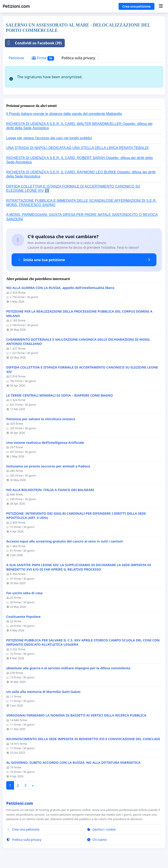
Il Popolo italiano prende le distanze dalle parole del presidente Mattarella (64, 114)
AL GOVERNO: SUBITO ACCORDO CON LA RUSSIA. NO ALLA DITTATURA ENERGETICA (73, 763)
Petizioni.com (16, 6)
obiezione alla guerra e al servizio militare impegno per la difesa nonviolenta (68, 668)
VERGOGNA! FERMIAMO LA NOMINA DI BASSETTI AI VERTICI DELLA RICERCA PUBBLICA (76, 715)
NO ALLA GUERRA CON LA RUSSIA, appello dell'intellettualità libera (60, 288)
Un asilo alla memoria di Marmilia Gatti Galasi (43, 692)
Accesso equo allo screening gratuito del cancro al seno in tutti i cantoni (65, 541)
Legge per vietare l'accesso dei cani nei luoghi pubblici (49, 138)
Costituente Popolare (23, 617)
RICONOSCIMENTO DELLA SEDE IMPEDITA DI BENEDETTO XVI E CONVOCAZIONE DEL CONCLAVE (83, 739)
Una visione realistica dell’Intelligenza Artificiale (45, 443)
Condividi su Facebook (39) (33, 43)
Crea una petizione (137, 6)
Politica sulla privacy (78, 58)
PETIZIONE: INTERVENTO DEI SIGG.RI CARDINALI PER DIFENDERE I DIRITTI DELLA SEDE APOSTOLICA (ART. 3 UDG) (76, 516)
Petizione (16, 58)
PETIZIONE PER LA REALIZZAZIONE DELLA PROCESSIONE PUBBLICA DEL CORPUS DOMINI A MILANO (79, 314)
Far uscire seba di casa (24, 593)
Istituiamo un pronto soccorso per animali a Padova (48, 466)
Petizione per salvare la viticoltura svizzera (41, 419)
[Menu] (161, 6)
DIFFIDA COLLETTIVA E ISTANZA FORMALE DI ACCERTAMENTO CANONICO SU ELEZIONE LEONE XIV (82, 370)
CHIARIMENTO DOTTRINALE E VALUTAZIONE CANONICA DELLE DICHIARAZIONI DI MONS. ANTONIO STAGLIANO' (78, 342)
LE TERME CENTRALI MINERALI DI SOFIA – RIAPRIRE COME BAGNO (60, 395)
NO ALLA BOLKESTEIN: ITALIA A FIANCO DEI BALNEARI (50, 490)
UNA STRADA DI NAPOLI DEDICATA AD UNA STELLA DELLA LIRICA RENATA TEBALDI (77, 148)
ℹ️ (47, 191)
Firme (43, 58)
